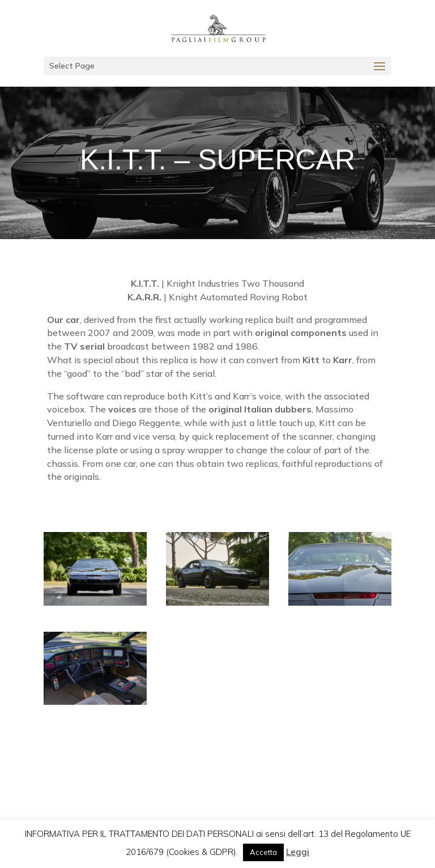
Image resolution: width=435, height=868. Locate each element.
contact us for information (217, 762)
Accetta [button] (263, 852)
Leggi (298, 852)
